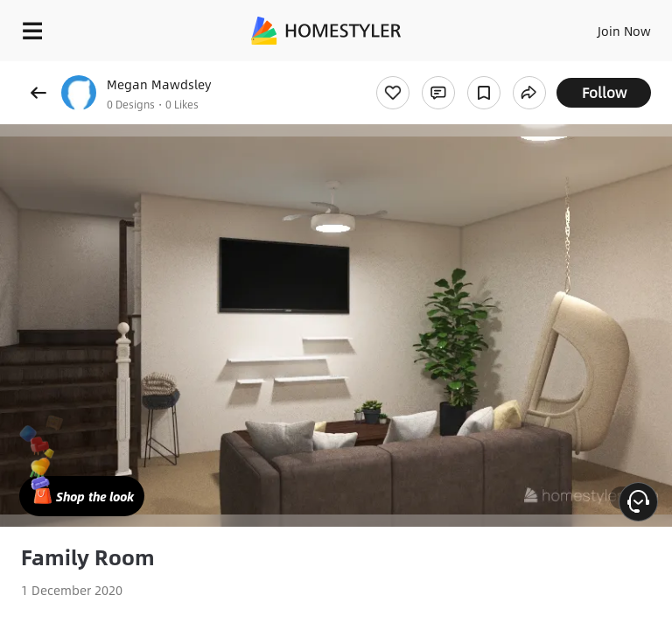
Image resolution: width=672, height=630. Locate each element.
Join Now (624, 31)
